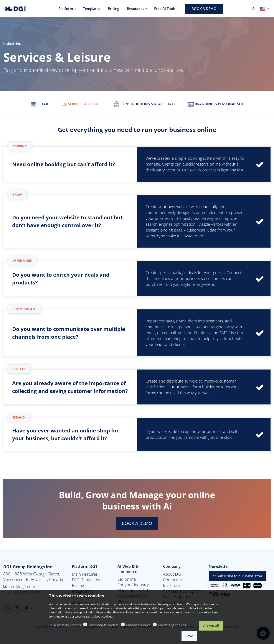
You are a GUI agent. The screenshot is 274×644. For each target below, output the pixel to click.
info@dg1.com (19, 586)
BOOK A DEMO (137, 523)
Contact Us (173, 580)
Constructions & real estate (144, 104)
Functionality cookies (103, 625)
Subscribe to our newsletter (238, 576)
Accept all (211, 626)
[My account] (253, 9)
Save (189, 636)
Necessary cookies (67, 625)
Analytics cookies (138, 625)
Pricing (78, 585)
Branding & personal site (216, 104)
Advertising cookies (172, 625)
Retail (39, 104)
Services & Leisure (81, 104)
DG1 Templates (86, 580)
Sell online (127, 579)
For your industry (133, 585)
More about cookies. (99, 616)
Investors (171, 585)
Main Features (85, 574)
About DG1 (173, 574)
